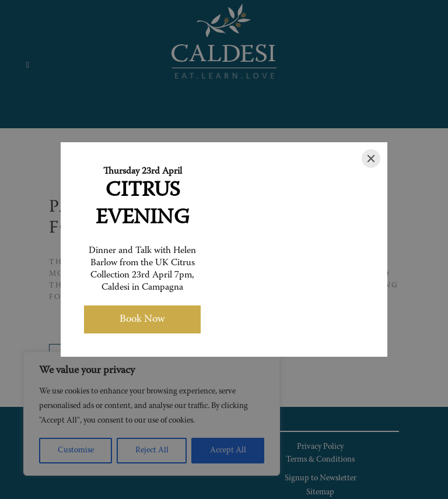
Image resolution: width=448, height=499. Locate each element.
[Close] (371, 159)
